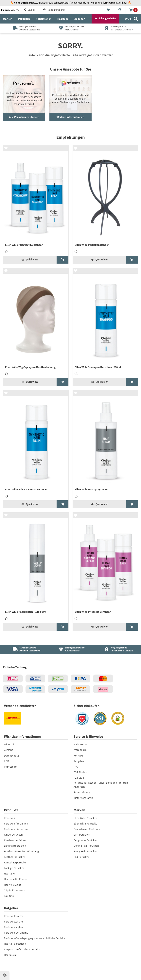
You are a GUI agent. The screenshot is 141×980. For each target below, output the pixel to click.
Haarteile (63, 19)
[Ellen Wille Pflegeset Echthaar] (105, 568)
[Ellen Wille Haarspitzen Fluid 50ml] (36, 568)
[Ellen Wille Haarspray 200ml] (105, 445)
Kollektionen (44, 19)
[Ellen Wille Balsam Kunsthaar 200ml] (36, 445)
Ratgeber (79, 761)
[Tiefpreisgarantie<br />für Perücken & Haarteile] (116, 649)
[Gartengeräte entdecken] (70, 98)
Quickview (30, 260)
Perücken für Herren (16, 829)
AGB (6, 761)
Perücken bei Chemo (16, 933)
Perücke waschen (14, 922)
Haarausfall (11, 955)
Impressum (11, 767)
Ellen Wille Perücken (86, 818)
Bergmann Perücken (86, 840)
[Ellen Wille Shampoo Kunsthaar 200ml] (105, 323)
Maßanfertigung (54, 10)
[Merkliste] (108, 10)
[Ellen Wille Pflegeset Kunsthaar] (36, 201)
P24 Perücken (82, 857)
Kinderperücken (13, 835)
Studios (30, 10)
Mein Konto (80, 744)
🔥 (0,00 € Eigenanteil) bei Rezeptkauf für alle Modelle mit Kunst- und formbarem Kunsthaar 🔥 (71, 3)
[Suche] (132, 19)
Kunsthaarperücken (16, 862)
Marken (8, 19)
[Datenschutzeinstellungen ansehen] (5, 975)
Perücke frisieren (14, 916)
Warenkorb (80, 750)
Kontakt (78, 756)
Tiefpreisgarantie (83, 798)
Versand (9, 750)
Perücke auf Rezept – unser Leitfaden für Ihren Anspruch (101, 785)
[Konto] (120, 10)
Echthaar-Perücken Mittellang (21, 851)
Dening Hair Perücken (86, 846)
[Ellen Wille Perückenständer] (105, 201)
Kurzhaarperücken (15, 840)
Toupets (9, 896)
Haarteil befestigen (15, 944)
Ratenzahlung (82, 792)
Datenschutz (11, 756)
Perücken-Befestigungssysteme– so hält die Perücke (35, 938)
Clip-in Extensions (14, 890)
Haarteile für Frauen (16, 879)
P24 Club (79, 778)
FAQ (76, 767)
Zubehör (80, 19)
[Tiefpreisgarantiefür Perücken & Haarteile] (116, 28)
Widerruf (9, 744)
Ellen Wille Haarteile (85, 824)
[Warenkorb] (133, 10)
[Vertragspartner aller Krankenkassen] (70, 28)
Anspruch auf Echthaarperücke (22, 949)
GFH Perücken (82, 835)
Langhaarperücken (15, 846)
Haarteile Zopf (12, 885)
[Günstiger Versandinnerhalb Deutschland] (25, 28)
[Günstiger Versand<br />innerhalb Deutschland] (25, 649)
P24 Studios (80, 772)
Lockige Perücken (14, 868)
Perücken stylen (13, 927)
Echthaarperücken (15, 857)
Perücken (24, 19)
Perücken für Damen (16, 824)
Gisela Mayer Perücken (87, 829)
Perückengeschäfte (105, 18)
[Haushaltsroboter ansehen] (24, 98)
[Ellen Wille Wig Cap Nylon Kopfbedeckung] (36, 323)
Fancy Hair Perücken (86, 851)
